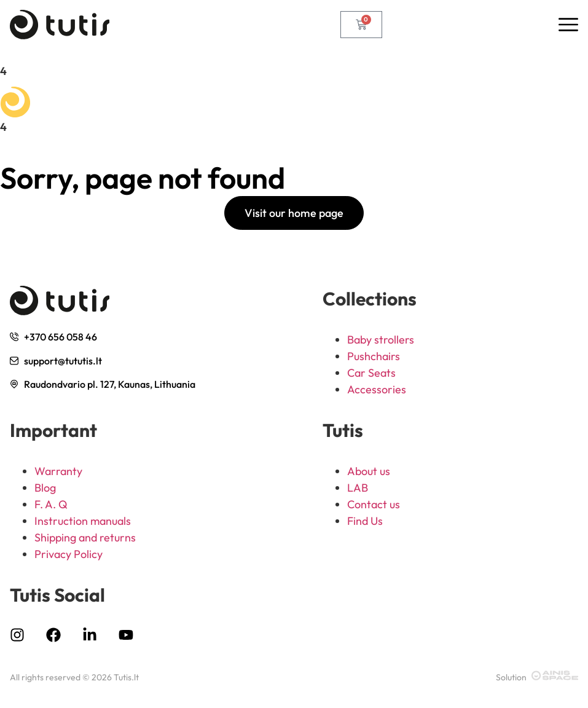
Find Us (365, 521)
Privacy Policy (69, 554)
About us (369, 471)
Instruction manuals (83, 521)
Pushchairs (374, 356)
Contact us (374, 504)
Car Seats (371, 373)
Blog (45, 488)
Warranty (58, 471)
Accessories (377, 389)
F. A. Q (51, 504)
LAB (358, 488)
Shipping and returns (85, 537)
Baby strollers (381, 340)
